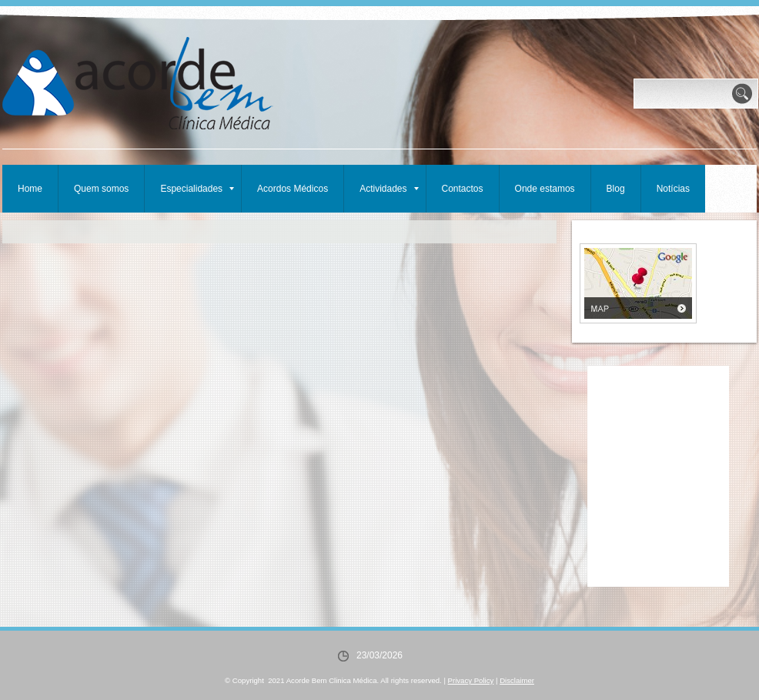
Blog (616, 189)
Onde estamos (545, 189)
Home (30, 189)
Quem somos (101, 189)
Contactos (463, 189)
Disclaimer (517, 680)
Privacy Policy (471, 680)
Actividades (389, 189)
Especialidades (197, 189)
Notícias (673, 189)
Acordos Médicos (293, 189)
